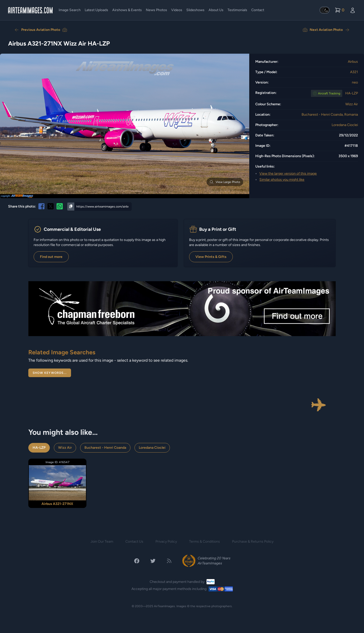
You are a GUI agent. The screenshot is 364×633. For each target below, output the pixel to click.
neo (355, 82)
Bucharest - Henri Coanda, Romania (330, 115)
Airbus (353, 62)
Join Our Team (102, 542)
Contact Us (134, 542)
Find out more (51, 257)
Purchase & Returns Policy (253, 542)
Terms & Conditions (204, 542)
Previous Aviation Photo (41, 30)
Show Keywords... (50, 373)
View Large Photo (225, 182)
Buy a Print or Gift (218, 229)
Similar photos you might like (282, 180)
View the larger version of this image (288, 173)
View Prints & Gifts (211, 257)
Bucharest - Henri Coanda (105, 448)
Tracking (329, 93)
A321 (354, 72)
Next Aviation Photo (326, 30)
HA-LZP (352, 93)
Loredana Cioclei (345, 125)
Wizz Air (352, 104)
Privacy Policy (166, 542)
